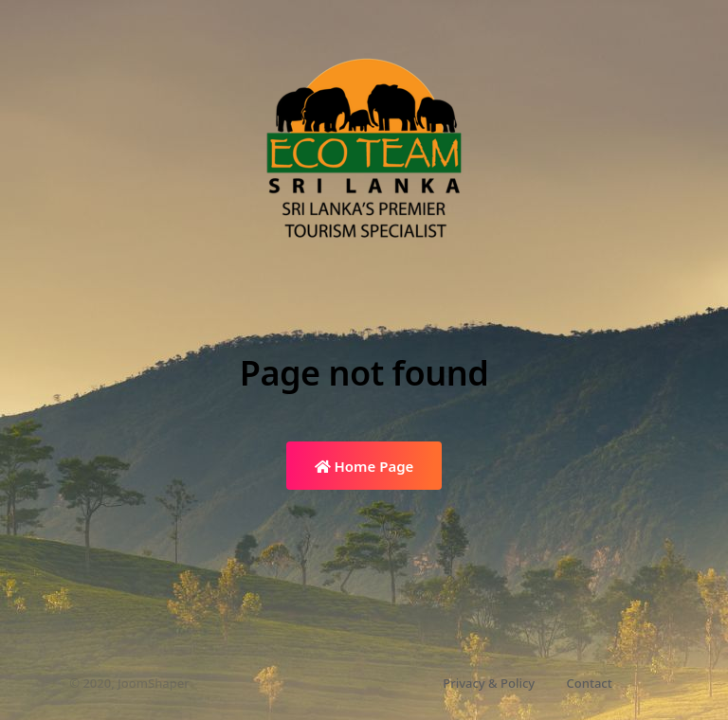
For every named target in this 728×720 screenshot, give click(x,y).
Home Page (364, 466)
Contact (590, 683)
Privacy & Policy (489, 683)
